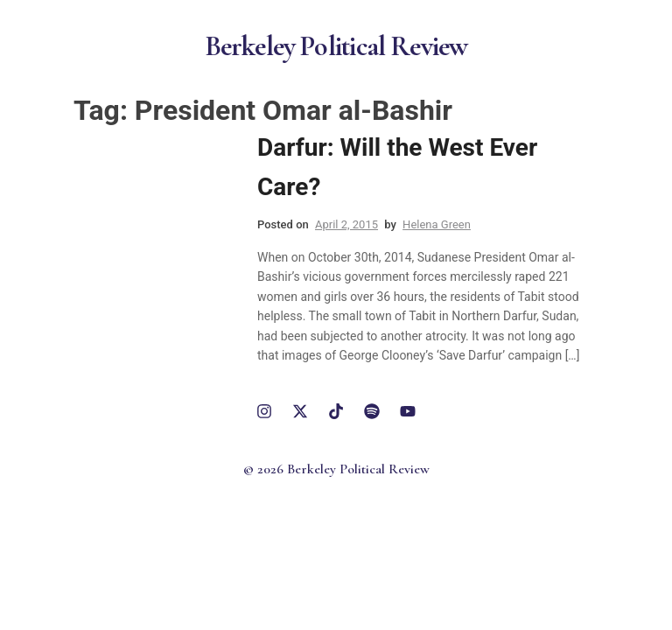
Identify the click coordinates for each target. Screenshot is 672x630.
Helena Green (437, 224)
